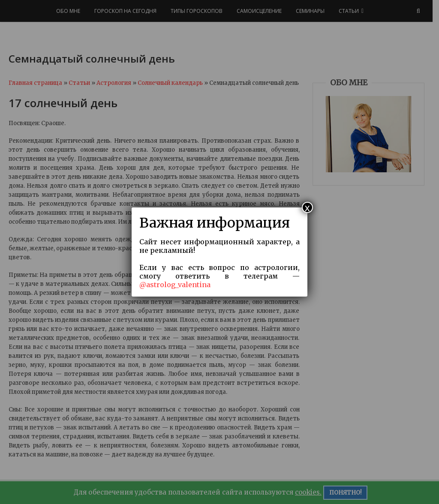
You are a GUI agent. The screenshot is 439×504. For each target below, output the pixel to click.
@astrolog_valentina (175, 285)
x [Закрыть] (307, 207)
